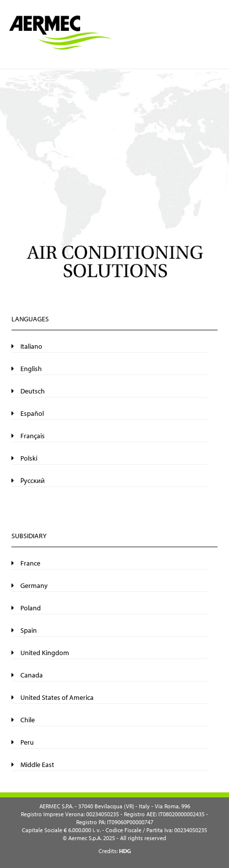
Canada (27, 675)
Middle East (33, 765)
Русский (28, 481)
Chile (23, 720)
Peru (23, 742)
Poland (26, 608)
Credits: (115, 851)
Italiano (27, 346)
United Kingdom (40, 653)
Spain (24, 630)
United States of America (53, 697)
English (27, 369)
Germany (30, 585)
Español (28, 413)
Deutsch (28, 391)
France (26, 563)
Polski (24, 458)
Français (28, 436)
